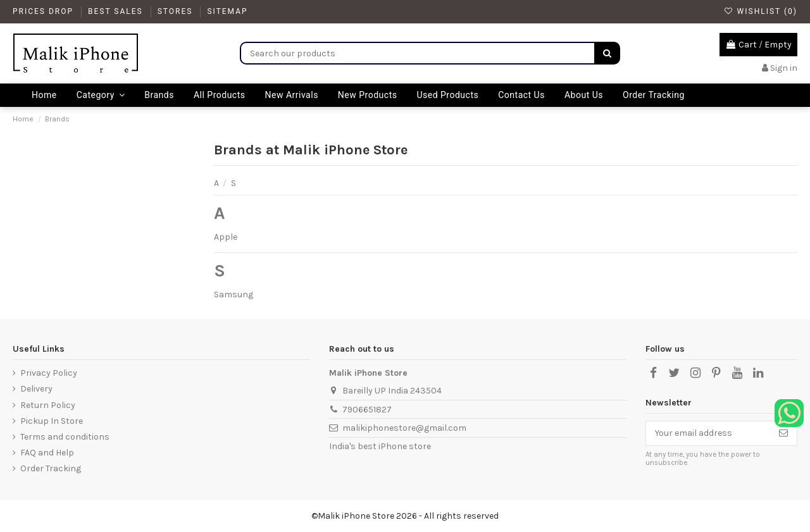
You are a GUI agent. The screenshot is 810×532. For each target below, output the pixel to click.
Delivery (36, 389)
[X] (674, 373)
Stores (177, 11)
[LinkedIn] (758, 373)
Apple (226, 237)
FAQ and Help (47, 453)
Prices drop (45, 11)
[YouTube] (737, 373)
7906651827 (367, 410)
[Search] (607, 53)
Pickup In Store (52, 421)
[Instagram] (695, 373)
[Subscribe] (783, 433)
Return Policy (48, 405)
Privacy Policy (49, 373)
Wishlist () (761, 11)
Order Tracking (51, 468)
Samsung (234, 294)
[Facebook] (653, 373)
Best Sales (117, 11)
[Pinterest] (716, 373)
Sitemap (227, 11)
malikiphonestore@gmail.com (404, 428)
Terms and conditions (65, 437)
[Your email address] (708, 433)
